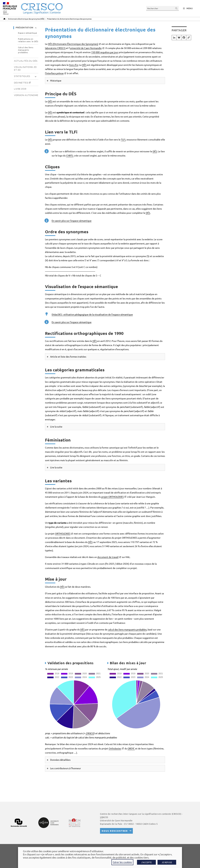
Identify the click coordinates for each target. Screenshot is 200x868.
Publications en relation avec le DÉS (28, 40)
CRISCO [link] (90, 733)
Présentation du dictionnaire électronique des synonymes (69, 19)
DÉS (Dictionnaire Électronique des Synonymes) (73, 44)
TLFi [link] (123, 139)
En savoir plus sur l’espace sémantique (72, 221)
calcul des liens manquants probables (127, 629)
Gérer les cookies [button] (122, 862)
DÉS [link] (84, 65)
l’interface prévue (54, 73)
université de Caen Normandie (86, 48)
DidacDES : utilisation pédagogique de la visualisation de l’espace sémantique (92, 314)
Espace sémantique (28, 33)
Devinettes (21, 83)
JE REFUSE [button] (167, 862)
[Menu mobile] (188, 8)
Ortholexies (115, 748)
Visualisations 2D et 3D (25, 68)
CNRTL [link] (70, 155)
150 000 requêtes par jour (105, 52)
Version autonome (26, 95)
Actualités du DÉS (26, 61)
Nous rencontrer (115, 831)
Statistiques (22, 76)
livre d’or (74, 65)
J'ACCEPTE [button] (146, 862)
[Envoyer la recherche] (176, 8)
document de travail (108, 557)
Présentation (24, 28)
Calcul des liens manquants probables (26, 50)
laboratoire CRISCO (55, 48)
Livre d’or (20, 89)
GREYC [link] (131, 748)
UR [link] (101, 817)
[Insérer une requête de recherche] (162, 8)
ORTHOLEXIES (63, 533)
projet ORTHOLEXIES (112, 497)
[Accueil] (4, 19)
